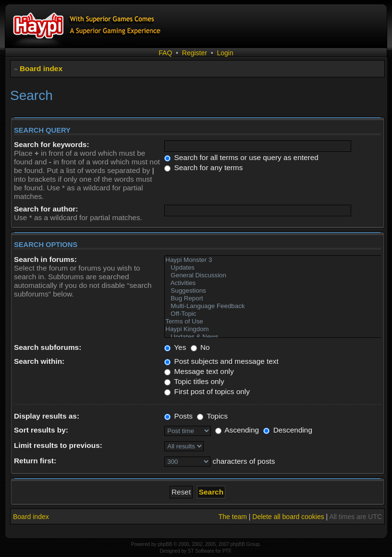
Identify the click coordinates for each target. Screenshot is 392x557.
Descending (288, 430)
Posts (178, 416)
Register (195, 53)
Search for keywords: (52, 144)
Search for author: (46, 209)
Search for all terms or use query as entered (241, 157)
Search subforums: (48, 347)
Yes (175, 347)
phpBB (165, 544)
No (200, 347)
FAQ (165, 53)
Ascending (237, 430)
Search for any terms (203, 167)
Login (225, 53)
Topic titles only (194, 381)
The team (233, 517)
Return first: (35, 461)
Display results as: (47, 416)
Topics (212, 416)
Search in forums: (45, 259)
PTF (227, 551)
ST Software (201, 551)
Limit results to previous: (58, 445)
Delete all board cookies (288, 517)
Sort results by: (41, 430)
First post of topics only (207, 391)
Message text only (199, 371)
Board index (41, 68)
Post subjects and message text (221, 361)
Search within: (39, 361)
